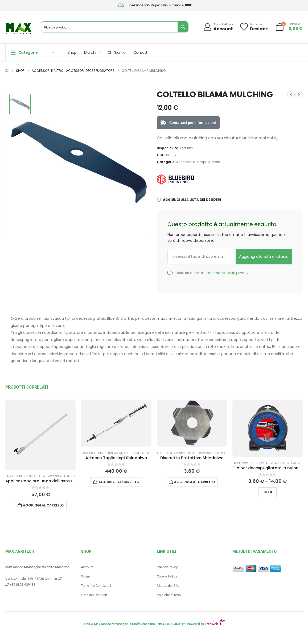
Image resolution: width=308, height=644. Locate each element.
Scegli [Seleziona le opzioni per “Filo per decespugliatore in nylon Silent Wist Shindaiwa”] (268, 492)
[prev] (291, 94)
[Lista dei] (254, 27)
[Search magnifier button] (183, 27)
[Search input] (110, 27)
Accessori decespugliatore (198, 162)
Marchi (90, 52)
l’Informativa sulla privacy (227, 273)
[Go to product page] (40, 435)
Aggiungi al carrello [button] (43, 505)
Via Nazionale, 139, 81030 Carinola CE (34, 579)
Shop (72, 52)
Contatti (141, 52)
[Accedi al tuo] (218, 27)
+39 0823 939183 (20, 585)
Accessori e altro (61, 476)
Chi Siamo (117, 52)
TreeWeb (215, 624)
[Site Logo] (19, 28)
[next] (299, 94)
